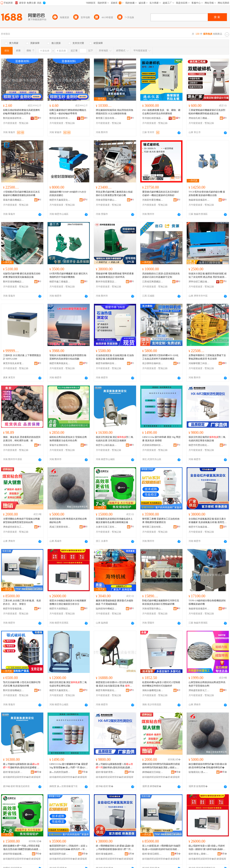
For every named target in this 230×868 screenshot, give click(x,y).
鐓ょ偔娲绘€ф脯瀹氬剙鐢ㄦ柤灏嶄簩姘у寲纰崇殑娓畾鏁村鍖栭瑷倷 (115, 766)
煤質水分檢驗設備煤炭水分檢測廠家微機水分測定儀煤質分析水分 (68, 602)
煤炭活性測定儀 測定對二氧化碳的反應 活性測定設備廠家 (115, 439)
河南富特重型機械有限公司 (153, 200)
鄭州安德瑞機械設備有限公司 (14, 282)
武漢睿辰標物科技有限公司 (153, 445)
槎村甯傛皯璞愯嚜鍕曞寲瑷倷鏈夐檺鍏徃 (106, 772)
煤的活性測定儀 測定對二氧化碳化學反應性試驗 (68, 684)
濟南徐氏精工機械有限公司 (199, 118)
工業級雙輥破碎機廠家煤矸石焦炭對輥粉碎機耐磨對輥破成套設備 (207, 112)
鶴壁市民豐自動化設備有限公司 (199, 445)
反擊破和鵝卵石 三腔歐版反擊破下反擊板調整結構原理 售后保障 (207, 357)
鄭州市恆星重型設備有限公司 (106, 282)
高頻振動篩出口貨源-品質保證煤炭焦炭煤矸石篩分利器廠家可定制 (161, 275)
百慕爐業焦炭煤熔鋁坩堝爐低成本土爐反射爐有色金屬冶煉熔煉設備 (114, 521)
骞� (38, 772)
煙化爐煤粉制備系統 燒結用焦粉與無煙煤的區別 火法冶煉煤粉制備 (115, 112)
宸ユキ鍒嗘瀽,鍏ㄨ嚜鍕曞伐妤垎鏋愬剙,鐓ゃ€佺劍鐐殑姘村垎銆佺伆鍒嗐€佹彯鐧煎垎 (161, 848)
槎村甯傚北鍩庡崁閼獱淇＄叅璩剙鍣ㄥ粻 (14, 772)
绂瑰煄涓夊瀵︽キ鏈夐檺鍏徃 (199, 772)
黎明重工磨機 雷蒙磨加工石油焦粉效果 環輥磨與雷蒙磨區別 (161, 521)
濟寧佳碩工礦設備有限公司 (199, 282)
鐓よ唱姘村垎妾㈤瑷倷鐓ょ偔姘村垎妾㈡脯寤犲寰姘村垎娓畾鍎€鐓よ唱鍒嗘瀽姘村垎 (207, 848)
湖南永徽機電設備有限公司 (153, 690)
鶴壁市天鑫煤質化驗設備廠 (60, 200)
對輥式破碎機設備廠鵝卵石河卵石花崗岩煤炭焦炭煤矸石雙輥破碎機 (161, 602)
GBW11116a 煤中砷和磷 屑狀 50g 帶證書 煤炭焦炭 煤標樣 (161, 439)
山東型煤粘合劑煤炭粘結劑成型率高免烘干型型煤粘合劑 (207, 684)
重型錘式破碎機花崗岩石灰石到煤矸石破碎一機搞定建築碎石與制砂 (161, 194)
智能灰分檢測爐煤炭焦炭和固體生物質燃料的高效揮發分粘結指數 (68, 357)
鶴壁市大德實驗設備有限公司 (60, 609)
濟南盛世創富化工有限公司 (14, 527)
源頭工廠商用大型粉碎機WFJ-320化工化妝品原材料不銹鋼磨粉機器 (160, 357)
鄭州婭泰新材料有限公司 (14, 118)
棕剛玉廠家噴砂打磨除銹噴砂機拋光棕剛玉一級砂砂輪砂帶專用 (68, 112)
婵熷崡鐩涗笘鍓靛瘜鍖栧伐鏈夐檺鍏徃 (153, 772)
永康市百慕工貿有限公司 (106, 527)
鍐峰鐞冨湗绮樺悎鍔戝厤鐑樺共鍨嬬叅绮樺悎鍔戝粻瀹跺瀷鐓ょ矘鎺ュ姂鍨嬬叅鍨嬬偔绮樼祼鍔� (161, 766)
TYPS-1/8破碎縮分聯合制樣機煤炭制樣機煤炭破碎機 (207, 602)
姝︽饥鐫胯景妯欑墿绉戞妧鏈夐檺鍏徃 (60, 772)
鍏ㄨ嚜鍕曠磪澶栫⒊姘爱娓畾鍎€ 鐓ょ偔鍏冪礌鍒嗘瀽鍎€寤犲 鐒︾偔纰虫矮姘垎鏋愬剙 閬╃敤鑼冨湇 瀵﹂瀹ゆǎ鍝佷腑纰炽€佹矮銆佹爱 (115, 848)
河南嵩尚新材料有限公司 (14, 445)
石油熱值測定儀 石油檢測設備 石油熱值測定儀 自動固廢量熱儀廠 (115, 357)
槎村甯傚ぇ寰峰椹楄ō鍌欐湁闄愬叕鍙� (199, 854)
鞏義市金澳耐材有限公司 (60, 445)
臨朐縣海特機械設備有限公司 (106, 609)
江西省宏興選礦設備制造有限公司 (153, 282)
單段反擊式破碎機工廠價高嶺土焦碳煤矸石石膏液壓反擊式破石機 (114, 194)
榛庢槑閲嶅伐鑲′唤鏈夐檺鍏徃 (60, 854)
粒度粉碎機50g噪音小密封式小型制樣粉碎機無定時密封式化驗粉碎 (161, 684)
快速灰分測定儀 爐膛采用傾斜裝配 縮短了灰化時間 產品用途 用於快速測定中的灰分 (208, 275)
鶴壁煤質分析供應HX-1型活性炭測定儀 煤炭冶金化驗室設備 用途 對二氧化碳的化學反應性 (115, 684)
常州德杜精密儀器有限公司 (153, 118)
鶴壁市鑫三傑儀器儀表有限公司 (60, 282)
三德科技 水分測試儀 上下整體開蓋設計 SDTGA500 (22, 357)
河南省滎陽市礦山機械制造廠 (106, 200)
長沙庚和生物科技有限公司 (153, 363)
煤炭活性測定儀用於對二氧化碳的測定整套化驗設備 (207, 439)
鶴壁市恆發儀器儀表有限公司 (14, 609)
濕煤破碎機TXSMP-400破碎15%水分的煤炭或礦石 (68, 194)
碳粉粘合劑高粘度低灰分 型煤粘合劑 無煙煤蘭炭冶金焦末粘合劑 (68, 439)
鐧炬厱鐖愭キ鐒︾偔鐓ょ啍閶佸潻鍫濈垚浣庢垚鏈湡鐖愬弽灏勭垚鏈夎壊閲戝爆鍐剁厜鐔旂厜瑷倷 (22, 848)
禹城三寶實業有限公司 (60, 527)
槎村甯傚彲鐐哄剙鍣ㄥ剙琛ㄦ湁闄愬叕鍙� (106, 854)
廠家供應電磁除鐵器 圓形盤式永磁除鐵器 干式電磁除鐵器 (115, 602)
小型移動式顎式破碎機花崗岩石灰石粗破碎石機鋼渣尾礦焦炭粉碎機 (21, 194)
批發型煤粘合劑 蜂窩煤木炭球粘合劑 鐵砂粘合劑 (68, 521)
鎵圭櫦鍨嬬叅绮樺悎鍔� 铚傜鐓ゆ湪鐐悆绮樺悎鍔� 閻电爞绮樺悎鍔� (208, 766)
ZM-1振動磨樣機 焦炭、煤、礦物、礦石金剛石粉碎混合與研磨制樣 (161, 112)
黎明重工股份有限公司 (106, 118)
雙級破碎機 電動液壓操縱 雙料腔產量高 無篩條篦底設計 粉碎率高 (115, 275)
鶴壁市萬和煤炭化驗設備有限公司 (60, 363)
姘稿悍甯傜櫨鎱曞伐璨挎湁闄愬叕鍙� (14, 854)
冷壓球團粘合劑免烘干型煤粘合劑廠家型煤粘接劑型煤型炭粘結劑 (21, 521)
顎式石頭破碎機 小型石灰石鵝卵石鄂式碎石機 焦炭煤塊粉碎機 (22, 684)
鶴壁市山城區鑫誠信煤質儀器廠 (106, 445)
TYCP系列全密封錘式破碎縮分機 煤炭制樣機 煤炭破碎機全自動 (207, 194)
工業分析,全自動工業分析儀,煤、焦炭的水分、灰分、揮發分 (22, 602)
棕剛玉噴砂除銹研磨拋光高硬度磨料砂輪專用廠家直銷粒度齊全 (21, 112)
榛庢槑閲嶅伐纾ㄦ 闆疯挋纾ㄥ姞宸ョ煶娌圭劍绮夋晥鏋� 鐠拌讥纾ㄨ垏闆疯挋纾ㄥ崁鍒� (69, 848)
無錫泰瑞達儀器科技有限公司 (199, 200)
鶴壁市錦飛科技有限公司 (106, 363)
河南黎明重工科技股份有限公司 (199, 363)
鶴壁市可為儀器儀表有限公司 (199, 527)
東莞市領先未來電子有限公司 (14, 363)
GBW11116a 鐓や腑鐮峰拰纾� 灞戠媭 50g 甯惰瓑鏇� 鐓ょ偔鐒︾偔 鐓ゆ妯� (69, 766)
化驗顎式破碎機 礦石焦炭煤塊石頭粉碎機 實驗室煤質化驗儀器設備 (22, 275)
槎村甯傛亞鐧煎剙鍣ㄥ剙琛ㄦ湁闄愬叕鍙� (153, 854)
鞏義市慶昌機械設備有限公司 (14, 200)
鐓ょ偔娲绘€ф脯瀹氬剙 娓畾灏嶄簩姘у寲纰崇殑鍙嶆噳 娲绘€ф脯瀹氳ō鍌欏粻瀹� (21, 766)
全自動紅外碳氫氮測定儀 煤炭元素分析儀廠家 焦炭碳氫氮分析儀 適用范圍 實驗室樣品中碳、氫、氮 (208, 521)
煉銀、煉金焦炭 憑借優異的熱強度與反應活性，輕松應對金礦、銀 (22, 439)
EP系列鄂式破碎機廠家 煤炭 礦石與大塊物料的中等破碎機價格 (69, 275)
